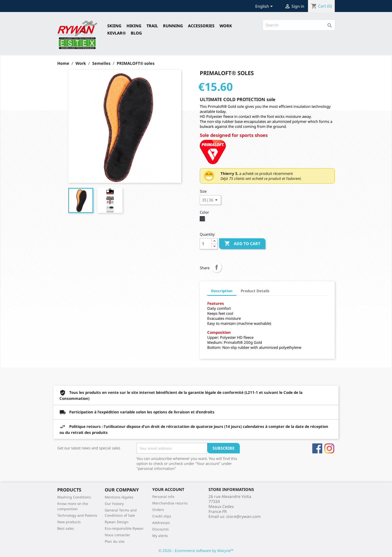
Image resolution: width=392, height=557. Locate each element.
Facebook (317, 448)
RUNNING (173, 26)
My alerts (160, 536)
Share (216, 267)
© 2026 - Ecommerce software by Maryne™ (196, 550)
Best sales (66, 528)
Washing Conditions (74, 497)
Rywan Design (117, 522)
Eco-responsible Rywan (124, 528)
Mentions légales (119, 497)
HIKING (134, 26)
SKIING (114, 26)
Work (226, 26)
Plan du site (115, 541)
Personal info (163, 497)
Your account (168, 489)
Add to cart (242, 244)
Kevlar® (116, 33)
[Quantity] (206, 244)
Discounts (160, 529)
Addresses (161, 523)
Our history (114, 504)
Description (222, 291)
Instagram (329, 448)
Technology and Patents (77, 515)
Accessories (201, 26)
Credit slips (162, 516)
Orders (158, 510)
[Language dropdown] (265, 7)
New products (69, 522)
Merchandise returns (170, 503)
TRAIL (152, 26)
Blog (136, 33)
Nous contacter (117, 535)
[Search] (299, 25)
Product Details (255, 291)
